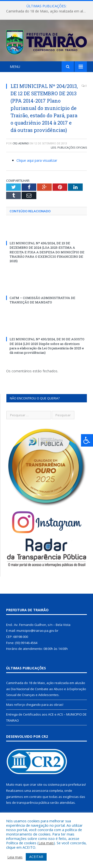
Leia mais (46, 843)
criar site (36, 784)
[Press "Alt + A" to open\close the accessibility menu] (87, 440)
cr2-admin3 (21, 143)
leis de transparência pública (28, 803)
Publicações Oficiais (72, 147)
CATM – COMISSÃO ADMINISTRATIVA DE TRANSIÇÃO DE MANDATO (42, 300)
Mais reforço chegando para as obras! (35, 705)
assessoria (40, 791)
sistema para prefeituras (66, 784)
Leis (53, 147)
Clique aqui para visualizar (37, 160)
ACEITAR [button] (36, 857)
